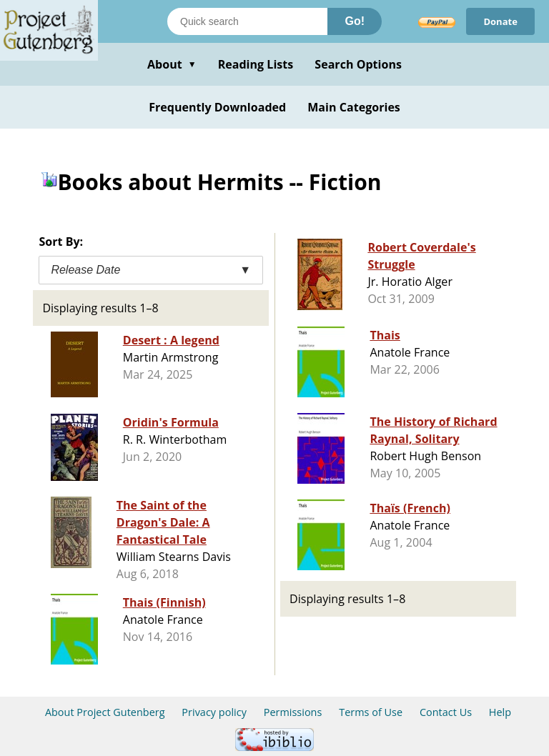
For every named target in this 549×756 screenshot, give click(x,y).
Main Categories (354, 107)
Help (500, 712)
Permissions (293, 712)
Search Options (358, 64)
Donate (500, 21)
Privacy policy (214, 712)
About (172, 64)
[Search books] (247, 21)
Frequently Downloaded (217, 107)
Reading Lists (256, 64)
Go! (355, 21)
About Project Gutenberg (105, 712)
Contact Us (446, 712)
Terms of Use (371, 712)
